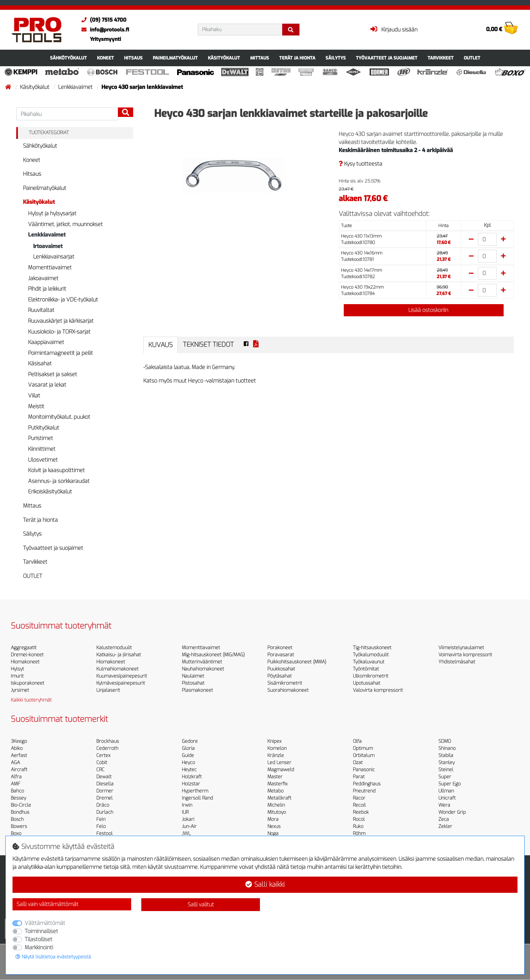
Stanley (447, 763)
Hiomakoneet (25, 662)
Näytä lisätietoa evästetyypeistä (53, 957)
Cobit (102, 763)
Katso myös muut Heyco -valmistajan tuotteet (200, 381)
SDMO (445, 741)
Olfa (357, 741)
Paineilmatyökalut (175, 58)
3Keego (19, 741)
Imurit (17, 676)
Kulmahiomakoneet (117, 669)
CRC (100, 770)
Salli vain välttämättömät (47, 904)
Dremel (104, 798)
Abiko (17, 748)
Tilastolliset (39, 939)
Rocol (359, 819)
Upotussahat (367, 683)
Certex (103, 755)
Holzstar (191, 784)
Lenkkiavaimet (76, 87)
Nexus (274, 826)
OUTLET (472, 58)
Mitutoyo (277, 812)
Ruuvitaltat (41, 310)
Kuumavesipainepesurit (122, 676)
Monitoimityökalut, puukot (59, 417)
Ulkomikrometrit (371, 676)
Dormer (105, 791)
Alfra (16, 777)
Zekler (445, 826)
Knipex (274, 741)
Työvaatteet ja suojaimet (387, 58)
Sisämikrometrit (285, 683)
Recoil (359, 805)
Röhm (359, 834)
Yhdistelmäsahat (457, 662)
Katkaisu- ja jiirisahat (119, 655)
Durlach (105, 812)
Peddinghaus (367, 784)
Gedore (190, 741)
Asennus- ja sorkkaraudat (59, 481)
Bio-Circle (21, 805)
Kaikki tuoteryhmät (31, 700)
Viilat (34, 396)
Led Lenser (279, 763)
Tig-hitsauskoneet (372, 648)
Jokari (188, 819)
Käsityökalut (224, 58)
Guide (188, 755)
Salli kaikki (265, 885)
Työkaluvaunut (369, 662)
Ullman (446, 791)
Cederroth (107, 748)
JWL (186, 834)
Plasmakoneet (197, 690)
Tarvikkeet (441, 58)
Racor (359, 798)
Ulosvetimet (43, 460)
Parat (359, 777)
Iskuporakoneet (28, 683)
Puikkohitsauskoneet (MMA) (297, 662)
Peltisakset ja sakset (53, 374)
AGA (15, 763)
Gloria (188, 748)
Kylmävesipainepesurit (121, 683)
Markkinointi (39, 947)
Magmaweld (281, 770)
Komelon (277, 748)
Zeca (444, 819)
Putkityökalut (44, 428)
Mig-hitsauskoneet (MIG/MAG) (213, 655)
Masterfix (278, 784)
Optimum (363, 748)
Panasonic (364, 770)
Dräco (103, 805)
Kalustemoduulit (114, 648)
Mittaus (260, 58)
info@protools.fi (104, 30)
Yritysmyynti (105, 39)
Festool (104, 834)
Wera (444, 805)
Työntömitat (366, 669)
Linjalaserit (108, 690)
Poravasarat (281, 655)
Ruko (358, 826)
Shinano (447, 748)
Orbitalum (364, 755)
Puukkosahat (281, 669)
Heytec (189, 770)
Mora (273, 819)
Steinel (446, 770)
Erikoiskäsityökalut (50, 492)
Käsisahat (40, 363)
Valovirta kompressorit (378, 690)
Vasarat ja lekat (47, 385)
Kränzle (276, 755)
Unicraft (447, 798)
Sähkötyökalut (68, 58)
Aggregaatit (24, 648)
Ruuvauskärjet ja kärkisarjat (61, 321)
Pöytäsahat (280, 676)
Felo (101, 826)
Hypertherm (195, 791)
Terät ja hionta (297, 58)
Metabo (275, 791)
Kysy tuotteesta (360, 164)
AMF (16, 784)
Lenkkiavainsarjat (54, 257)
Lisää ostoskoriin (424, 310)
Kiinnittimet (42, 449)
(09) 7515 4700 (102, 20)
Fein (101, 819)
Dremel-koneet (27, 655)
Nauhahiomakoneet (203, 669)
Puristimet (41, 438)
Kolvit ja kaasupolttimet (56, 470)
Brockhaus (108, 741)
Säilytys (336, 58)
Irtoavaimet (48, 246)
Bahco (17, 791)
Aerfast (19, 755)
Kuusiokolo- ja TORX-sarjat (59, 332)
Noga (273, 834)
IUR (185, 812)
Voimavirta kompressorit (465, 655)
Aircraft (19, 770)
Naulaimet (193, 676)
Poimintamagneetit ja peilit (61, 353)
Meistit (36, 406)
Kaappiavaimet (46, 342)
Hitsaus (133, 58)
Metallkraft (279, 798)
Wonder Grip (452, 812)
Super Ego (450, 784)
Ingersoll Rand (197, 798)
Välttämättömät (45, 923)
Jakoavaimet (43, 278)
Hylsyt (17, 669)
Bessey (18, 798)
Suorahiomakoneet (288, 690)
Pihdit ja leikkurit (47, 289)
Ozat (358, 763)
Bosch (17, 819)
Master (275, 777)
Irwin (187, 805)
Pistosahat (193, 683)
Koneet (105, 58)
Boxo (16, 834)
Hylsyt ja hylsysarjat (52, 213)
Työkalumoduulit (371, 655)
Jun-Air (189, 826)
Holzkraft (192, 777)
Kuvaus (161, 345)
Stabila (446, 755)
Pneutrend (364, 791)
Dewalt (104, 777)
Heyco (188, 763)
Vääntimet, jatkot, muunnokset (65, 224)
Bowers (19, 826)
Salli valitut (201, 904)
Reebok (361, 812)
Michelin (276, 805)
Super (445, 777)
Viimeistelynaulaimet (461, 648)
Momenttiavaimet (50, 267)
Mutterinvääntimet (202, 662)
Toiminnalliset (41, 931)
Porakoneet (280, 648)
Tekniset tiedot (208, 345)
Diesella (105, 784)
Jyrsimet (20, 690)
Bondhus (20, 812)
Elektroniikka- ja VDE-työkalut (63, 300)
